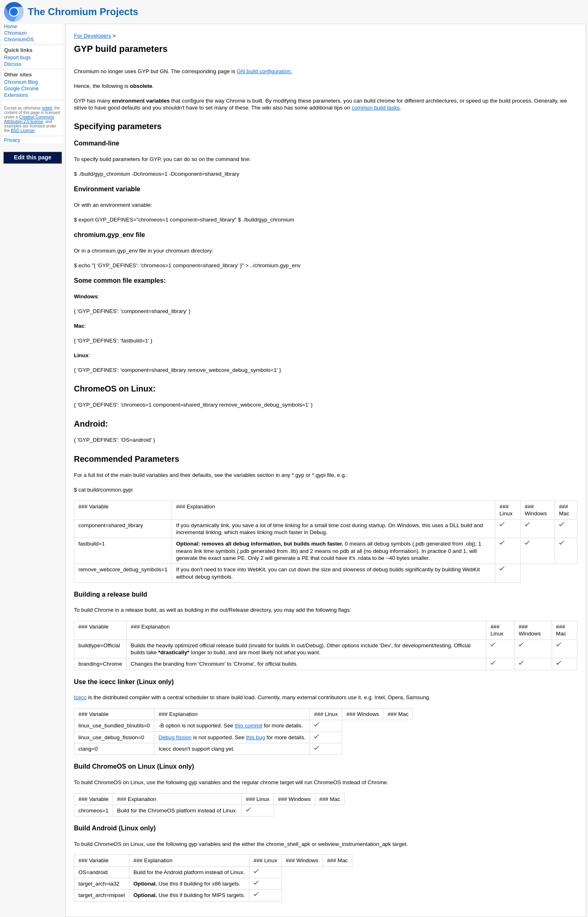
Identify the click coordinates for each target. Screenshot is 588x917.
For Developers (92, 36)
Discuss (13, 64)
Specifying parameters (118, 126)
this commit (248, 726)
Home (11, 27)
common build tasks (376, 108)
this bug (255, 737)
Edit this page (33, 157)
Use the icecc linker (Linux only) (124, 682)
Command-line (97, 143)
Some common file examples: (120, 281)
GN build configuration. (265, 71)
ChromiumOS (19, 40)
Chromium (15, 33)
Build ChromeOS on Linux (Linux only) (134, 766)
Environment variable (107, 189)
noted (47, 108)
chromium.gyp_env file (109, 235)
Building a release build (111, 594)
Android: (91, 424)
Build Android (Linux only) (115, 828)
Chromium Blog (21, 82)
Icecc (80, 697)
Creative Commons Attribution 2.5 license (29, 119)
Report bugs (17, 58)
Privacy (12, 140)
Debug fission (175, 737)
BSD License (23, 131)
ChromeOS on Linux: (115, 389)
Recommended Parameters (127, 459)
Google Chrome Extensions (21, 92)
